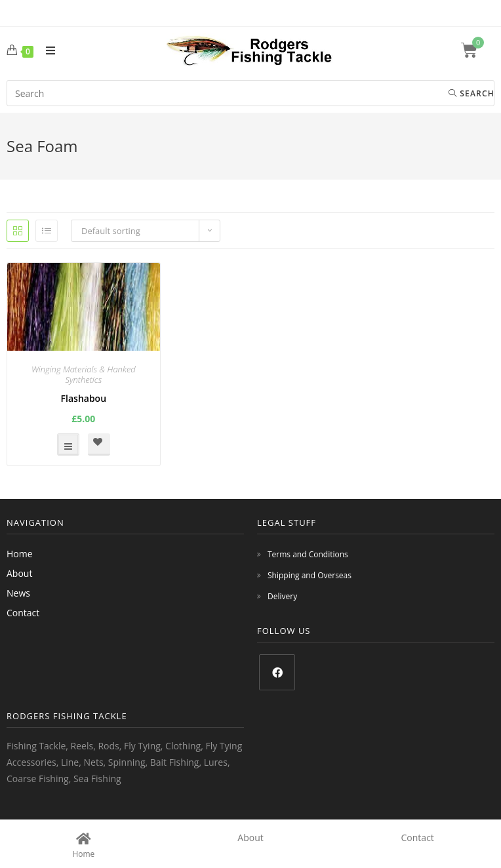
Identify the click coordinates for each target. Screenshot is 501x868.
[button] (99, 444)
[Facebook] (277, 672)
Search (471, 93)
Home (20, 554)
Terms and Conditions (308, 554)
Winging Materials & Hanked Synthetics (84, 374)
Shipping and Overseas (310, 575)
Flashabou (84, 398)
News (18, 593)
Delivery (282, 596)
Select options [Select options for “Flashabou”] (68, 444)
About (19, 573)
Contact (23, 613)
